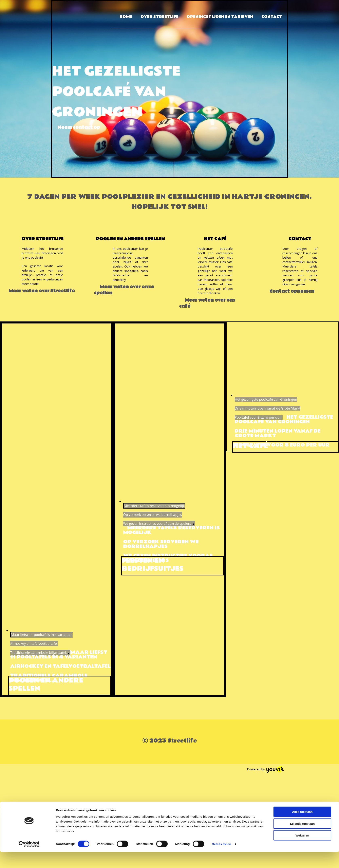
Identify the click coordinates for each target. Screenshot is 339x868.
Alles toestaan (302, 828)
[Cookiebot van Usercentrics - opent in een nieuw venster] (29, 860)
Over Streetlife (159, 17)
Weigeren (302, 851)
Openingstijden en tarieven (220, 17)
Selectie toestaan (302, 840)
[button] (79, 127)
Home (126, 17)
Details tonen (221, 860)
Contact (272, 17)
